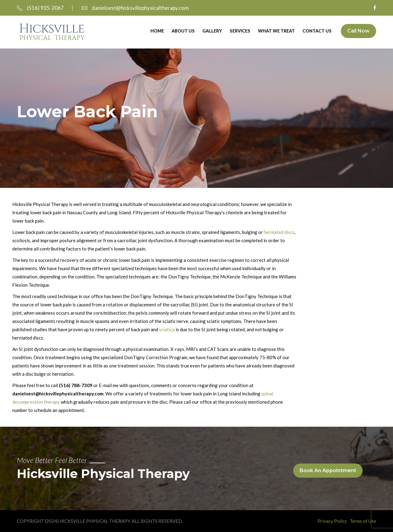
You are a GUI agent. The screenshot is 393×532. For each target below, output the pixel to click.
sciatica (167, 329)
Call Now (358, 31)
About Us (183, 31)
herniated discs (279, 232)
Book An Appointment (328, 470)
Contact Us (317, 31)
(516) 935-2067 (40, 8)
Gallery (212, 31)
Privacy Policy (332, 521)
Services (240, 31)
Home (157, 31)
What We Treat (276, 31)
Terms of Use (363, 521)
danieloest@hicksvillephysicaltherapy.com (135, 8)
